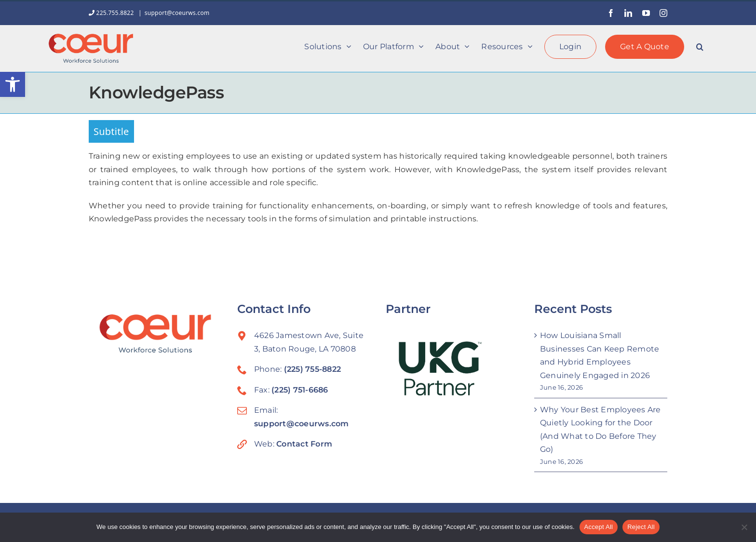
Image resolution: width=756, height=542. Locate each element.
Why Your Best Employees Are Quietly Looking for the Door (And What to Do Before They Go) (600, 430)
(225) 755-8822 (312, 369)
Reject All (641, 527)
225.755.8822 (112, 13)
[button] (13, 84)
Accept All (599, 527)
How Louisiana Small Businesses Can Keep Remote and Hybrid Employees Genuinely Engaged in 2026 (600, 355)
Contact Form (304, 444)
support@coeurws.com (177, 13)
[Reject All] (744, 527)
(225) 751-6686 (300, 390)
